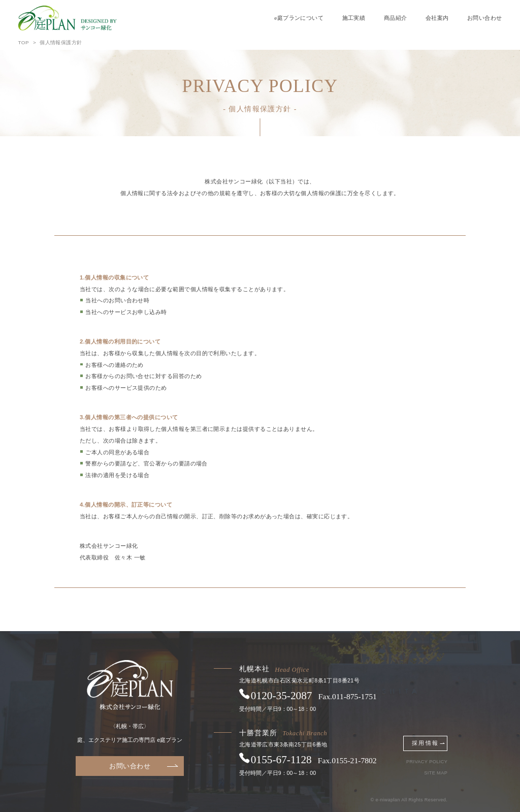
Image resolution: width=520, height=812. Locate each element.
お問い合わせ (485, 18)
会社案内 (437, 18)
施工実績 (354, 18)
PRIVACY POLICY (427, 762)
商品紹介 (396, 18)
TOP (24, 42)
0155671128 (281, 760)
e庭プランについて (299, 18)
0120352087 (282, 696)
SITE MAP (436, 773)
